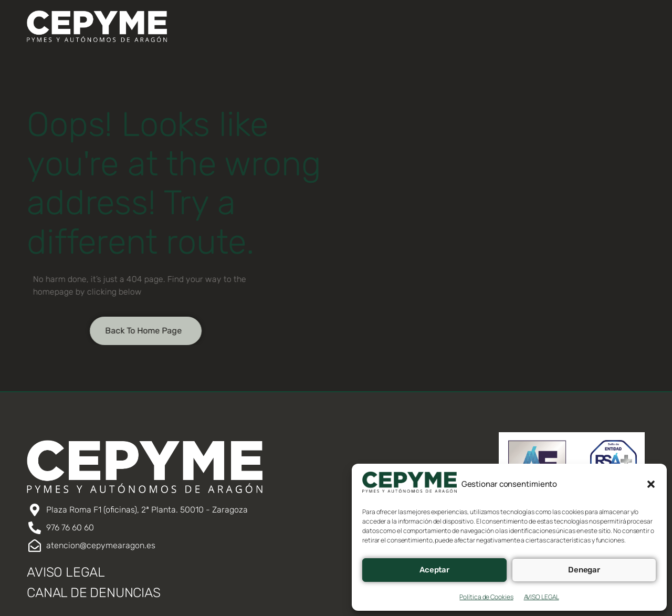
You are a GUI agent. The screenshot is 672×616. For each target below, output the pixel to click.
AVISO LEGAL (542, 597)
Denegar (584, 570)
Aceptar (434, 570)
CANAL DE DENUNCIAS (93, 593)
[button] (651, 484)
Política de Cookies (486, 597)
